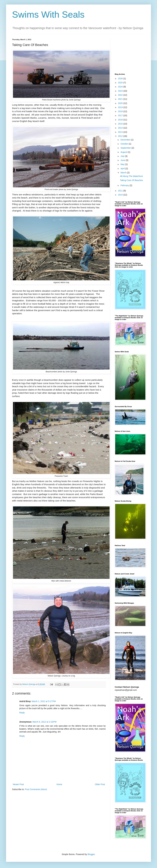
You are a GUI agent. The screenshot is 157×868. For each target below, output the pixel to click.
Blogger (91, 854)
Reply (22, 713)
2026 (121, 79)
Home (59, 784)
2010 (121, 195)
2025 (121, 83)
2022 (121, 95)
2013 (121, 132)
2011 (121, 191)
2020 (121, 103)
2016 (121, 120)
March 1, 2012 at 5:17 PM (44, 701)
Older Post (100, 784)
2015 (121, 124)
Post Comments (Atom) (36, 789)
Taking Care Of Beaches (131, 180)
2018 (121, 111)
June (123, 160)
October (125, 144)
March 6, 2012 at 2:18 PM (44, 722)
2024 (121, 87)
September (126, 148)
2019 (121, 107)
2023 (121, 91)
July (123, 156)
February (125, 185)
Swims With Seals (48, 15)
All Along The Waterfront (131, 176)
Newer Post (18, 784)
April (123, 169)
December (126, 140)
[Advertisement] (130, 54)
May (123, 164)
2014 (121, 128)
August (124, 152)
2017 (121, 115)
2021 (121, 99)
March (124, 173)
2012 (121, 136)
